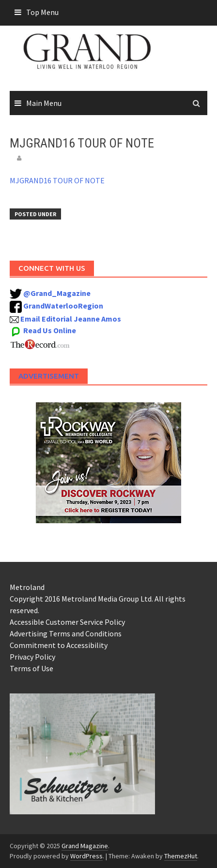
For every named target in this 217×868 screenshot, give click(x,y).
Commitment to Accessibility (59, 645)
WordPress (86, 856)
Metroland (27, 587)
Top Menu (42, 12)
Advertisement (49, 376)
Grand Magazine (85, 846)
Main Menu (44, 103)
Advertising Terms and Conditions (66, 633)
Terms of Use (31, 668)
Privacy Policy (32, 657)
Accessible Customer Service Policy (67, 622)
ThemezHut (181, 856)
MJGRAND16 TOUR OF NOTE (57, 180)
